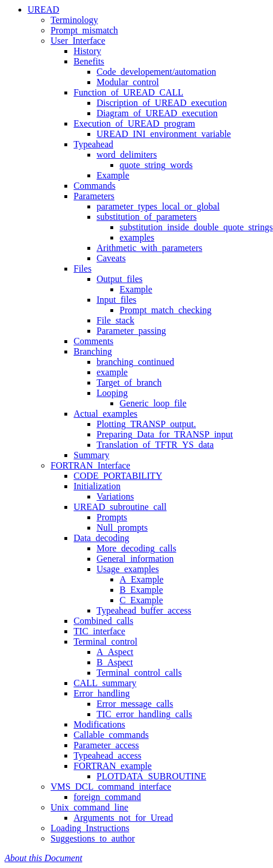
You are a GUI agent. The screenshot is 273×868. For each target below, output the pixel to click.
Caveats (111, 258)
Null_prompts (122, 528)
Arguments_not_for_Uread (123, 818)
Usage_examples (128, 569)
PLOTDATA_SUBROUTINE (151, 776)
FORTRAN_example (113, 766)
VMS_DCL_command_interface (111, 787)
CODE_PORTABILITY (118, 476)
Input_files (116, 300)
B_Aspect (115, 662)
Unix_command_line (89, 807)
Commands (95, 186)
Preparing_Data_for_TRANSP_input (165, 434)
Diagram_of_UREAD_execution (157, 113)
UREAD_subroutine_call (120, 507)
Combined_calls (103, 621)
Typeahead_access (107, 755)
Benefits (89, 61)
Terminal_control (105, 642)
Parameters (94, 196)
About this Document (43, 858)
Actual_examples (105, 414)
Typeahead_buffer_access (144, 610)
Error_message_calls (135, 704)
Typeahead (93, 144)
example (112, 372)
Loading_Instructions (90, 828)
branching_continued (135, 362)
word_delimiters (127, 155)
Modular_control (128, 82)
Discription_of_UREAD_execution (162, 103)
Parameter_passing (131, 331)
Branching (93, 351)
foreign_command (107, 797)
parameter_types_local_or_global (158, 206)
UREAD (43, 9)
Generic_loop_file (153, 403)
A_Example (141, 579)
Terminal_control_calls (139, 673)
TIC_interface (99, 631)
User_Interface (78, 41)
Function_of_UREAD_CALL (128, 92)
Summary (91, 455)
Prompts (112, 517)
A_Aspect (115, 652)
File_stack (116, 320)
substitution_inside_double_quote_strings (196, 227)
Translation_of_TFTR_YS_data (155, 445)
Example (113, 175)
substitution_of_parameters (147, 217)
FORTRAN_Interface (91, 465)
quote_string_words (156, 165)
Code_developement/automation (156, 72)
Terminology (74, 20)
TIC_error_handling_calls (144, 714)
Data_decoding (101, 538)
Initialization (97, 486)
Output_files (120, 279)
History (87, 51)
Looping (112, 393)
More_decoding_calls (136, 548)
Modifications (99, 724)
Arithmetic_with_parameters (149, 248)
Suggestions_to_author (93, 838)
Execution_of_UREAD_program (134, 123)
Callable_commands (111, 735)
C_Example (141, 600)
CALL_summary (105, 683)
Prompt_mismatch (84, 30)
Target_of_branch (129, 382)
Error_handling (102, 693)
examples (137, 237)
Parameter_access (106, 745)
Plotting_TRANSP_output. (146, 424)
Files (82, 269)
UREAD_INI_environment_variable (164, 134)
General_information (135, 559)
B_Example (141, 590)
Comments (93, 341)
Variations (115, 496)
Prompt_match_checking (166, 310)
